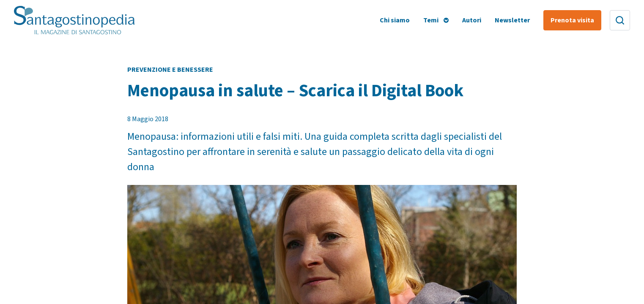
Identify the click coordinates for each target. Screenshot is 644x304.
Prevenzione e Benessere (170, 70)
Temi (431, 20)
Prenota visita (572, 20)
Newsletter (512, 20)
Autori (472, 20)
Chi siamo (395, 20)
